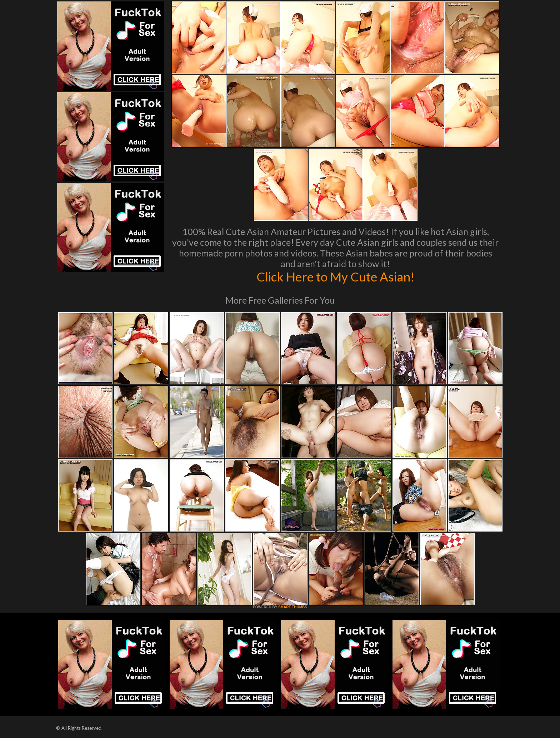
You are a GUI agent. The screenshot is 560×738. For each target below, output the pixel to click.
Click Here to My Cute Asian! (336, 276)
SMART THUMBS (293, 607)
